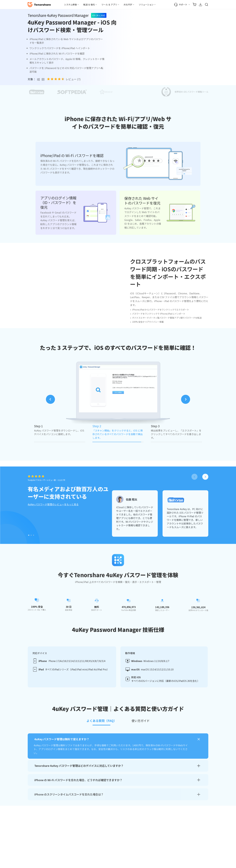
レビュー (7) (73, 79)
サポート (181, 5)
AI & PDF (128, 5)
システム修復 (70, 5)
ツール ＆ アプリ (109, 5)
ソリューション (146, 5)
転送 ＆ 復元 (89, 5)
